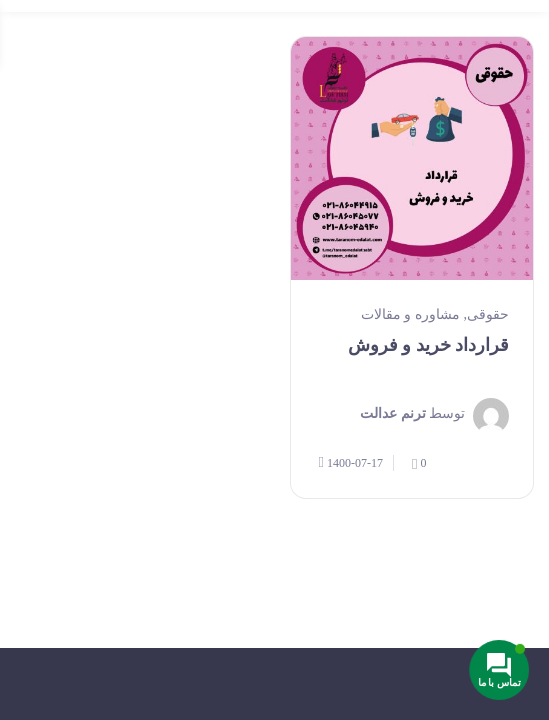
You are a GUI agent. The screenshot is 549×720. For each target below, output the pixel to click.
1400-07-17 (351, 462)
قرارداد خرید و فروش (429, 345)
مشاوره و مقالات (410, 314)
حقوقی (488, 314)
